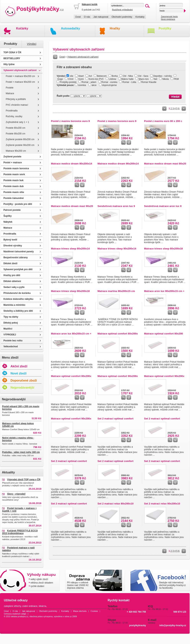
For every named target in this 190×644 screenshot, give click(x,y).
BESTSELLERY (12, 58)
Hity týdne (9, 64)
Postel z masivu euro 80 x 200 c (163, 121)
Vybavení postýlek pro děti (18, 269)
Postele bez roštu (13, 341)
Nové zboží (19, 373)
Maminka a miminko (14, 305)
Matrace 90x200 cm (16, 151)
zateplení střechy (12, 606)
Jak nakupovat (101, 17)
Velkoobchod (11, 347)
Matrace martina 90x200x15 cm (116, 291)
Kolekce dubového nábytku (18, 299)
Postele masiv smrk (14, 174)
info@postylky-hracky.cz (173, 625)
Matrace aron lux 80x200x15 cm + (71, 334)
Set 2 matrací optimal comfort (115, 419)
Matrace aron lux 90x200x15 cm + (164, 291)
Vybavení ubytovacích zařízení (20, 70)
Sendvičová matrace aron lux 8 (163, 206)
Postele (10, 88)
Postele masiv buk (14, 180)
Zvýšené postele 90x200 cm (20, 145)
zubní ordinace (30, 606)
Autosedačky (70, 28)
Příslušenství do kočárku (17, 293)
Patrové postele (12, 210)
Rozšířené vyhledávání (122, 10)
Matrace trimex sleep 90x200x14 (117, 249)
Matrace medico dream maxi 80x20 (165, 164)
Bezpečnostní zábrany (16, 257)
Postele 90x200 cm (16, 134)
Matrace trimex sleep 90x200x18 (70, 291)
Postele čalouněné (14, 198)
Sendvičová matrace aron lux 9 (116, 206)
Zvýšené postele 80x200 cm (20, 139)
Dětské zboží (10, 263)
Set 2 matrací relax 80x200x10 (115, 504)
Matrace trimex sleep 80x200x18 (163, 249)
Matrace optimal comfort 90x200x (118, 376)
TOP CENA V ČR (12, 52)
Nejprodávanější (22, 388)
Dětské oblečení (12, 281)
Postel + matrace (13, 163)
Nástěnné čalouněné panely (19, 252)
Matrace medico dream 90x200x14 (118, 164)
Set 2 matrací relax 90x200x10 (162, 504)
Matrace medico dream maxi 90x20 (72, 206)
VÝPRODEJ (10, 335)
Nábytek (8, 222)
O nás (87, 17)
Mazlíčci (8, 329)
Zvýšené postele (12, 157)
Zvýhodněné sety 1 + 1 (17, 122)
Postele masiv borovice (16, 168)
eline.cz (68, 616)
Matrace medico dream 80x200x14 (72, 164)
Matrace (10, 93)
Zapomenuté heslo (169, 16)
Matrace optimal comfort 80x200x (118, 334)
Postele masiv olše (14, 192)
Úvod (78, 17)
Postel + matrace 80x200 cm (20, 76)
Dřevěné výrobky (13, 246)
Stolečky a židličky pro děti (18, 311)
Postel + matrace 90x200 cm (20, 82)
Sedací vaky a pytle (14, 287)
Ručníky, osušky (14, 116)
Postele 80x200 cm (16, 128)
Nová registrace (168, 19)
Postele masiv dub (14, 186)
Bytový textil (10, 240)
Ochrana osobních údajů (15, 614)
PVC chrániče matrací (17, 105)
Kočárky (22, 28)
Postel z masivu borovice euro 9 (70, 121)
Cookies (94, 611)
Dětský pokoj (11, 323)
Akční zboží (19, 366)
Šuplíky (8, 216)
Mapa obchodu (80, 611)
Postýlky (165, 28)
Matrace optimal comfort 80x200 (163, 334)
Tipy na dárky (11, 317)
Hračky (115, 28)
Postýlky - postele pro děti (18, 204)
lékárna (42, 606)
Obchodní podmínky (122, 17)
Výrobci (32, 44)
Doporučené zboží (24, 380)
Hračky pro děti (12, 275)
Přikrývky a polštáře (16, 99)
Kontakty (140, 17)
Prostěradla (12, 111)
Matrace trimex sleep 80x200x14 (70, 249)
